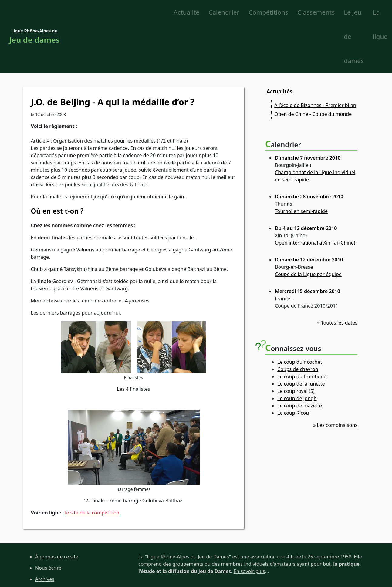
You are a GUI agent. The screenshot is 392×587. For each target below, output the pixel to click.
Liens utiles (48, 554)
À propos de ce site (57, 509)
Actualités (279, 43)
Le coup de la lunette (301, 336)
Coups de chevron (298, 321)
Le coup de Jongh (297, 350)
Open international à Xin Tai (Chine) (315, 195)
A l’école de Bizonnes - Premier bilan (315, 58)
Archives (45, 531)
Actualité (95, 12)
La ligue (358, 12)
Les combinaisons (337, 377)
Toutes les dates (339, 275)
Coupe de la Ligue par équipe (308, 227)
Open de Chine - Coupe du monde (313, 66)
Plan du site (48, 542)
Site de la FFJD (51, 565)
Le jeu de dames (313, 12)
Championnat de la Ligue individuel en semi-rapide (315, 128)
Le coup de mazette (300, 358)
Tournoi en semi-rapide (301, 164)
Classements (225, 12)
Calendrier (133, 12)
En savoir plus (249, 524)
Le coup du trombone (302, 329)
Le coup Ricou (293, 365)
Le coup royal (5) (296, 343)
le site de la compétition (92, 465)
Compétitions (177, 12)
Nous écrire (48, 520)
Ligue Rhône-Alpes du (34, 13)
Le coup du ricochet (300, 314)
